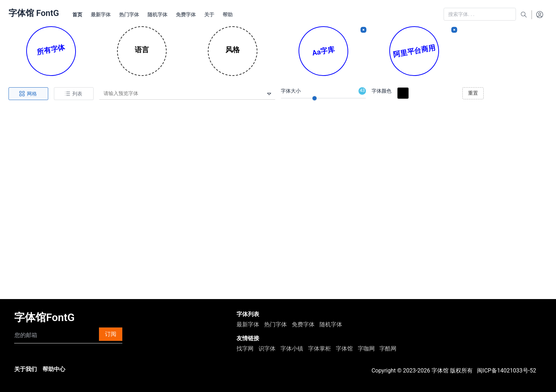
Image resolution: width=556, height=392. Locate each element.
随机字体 (331, 324)
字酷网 (388, 349)
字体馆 (344, 349)
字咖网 (366, 349)
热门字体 (276, 324)
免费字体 (303, 324)
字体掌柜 (319, 349)
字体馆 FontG (34, 13)
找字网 (245, 349)
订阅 (111, 334)
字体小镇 (292, 349)
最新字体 (248, 324)
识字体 (267, 349)
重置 (473, 93)
